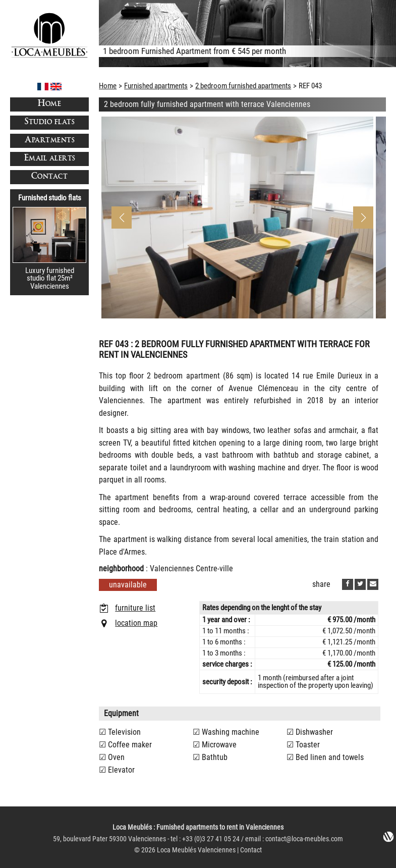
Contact (50, 177)
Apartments (49, 141)
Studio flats (49, 122)
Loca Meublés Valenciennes (196, 850)
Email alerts (50, 159)
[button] (363, 218)
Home (49, 104)
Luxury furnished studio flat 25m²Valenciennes (50, 278)
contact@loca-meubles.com (304, 839)
